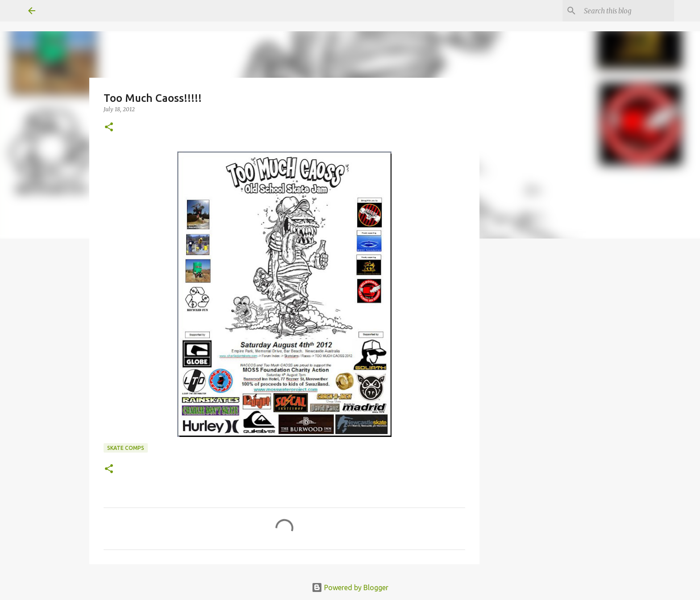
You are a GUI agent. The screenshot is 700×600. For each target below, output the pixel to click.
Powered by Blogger (350, 587)
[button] (109, 128)
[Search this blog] (627, 11)
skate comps (126, 448)
